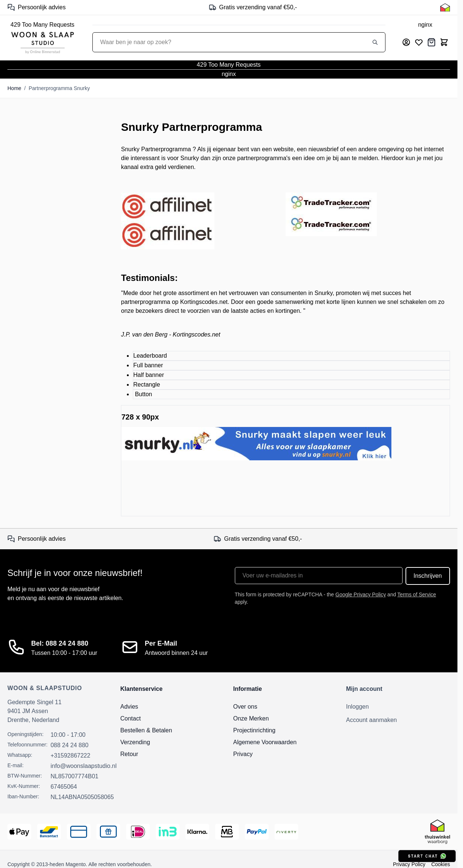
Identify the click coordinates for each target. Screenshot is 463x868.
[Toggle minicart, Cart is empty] (444, 42)
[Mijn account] (406, 42)
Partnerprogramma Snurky (59, 88)
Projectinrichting (255, 730)
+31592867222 (70, 756)
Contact (130, 718)
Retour (129, 754)
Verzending (135, 742)
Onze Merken (251, 718)
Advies (129, 707)
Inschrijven (428, 576)
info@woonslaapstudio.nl (83, 766)
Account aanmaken (372, 720)
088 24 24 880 (69, 745)
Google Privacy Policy (361, 594)
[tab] (291, 356)
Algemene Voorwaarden (265, 742)
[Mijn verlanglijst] (419, 42)
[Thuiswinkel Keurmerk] (445, 7)
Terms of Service (417, 594)
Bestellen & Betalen (146, 730)
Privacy (243, 754)
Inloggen (357, 707)
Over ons (245, 707)
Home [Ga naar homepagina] (14, 88)
